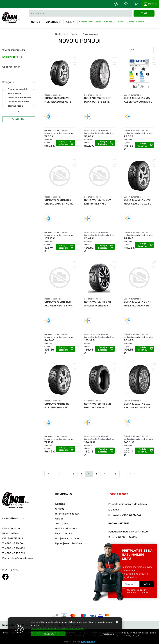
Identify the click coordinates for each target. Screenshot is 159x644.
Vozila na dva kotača (21, 102)
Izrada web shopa (72, 642)
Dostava (121, 22)
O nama (131, 22)
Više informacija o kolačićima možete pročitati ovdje (57, 629)
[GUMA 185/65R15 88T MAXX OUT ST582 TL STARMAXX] (105, 143)
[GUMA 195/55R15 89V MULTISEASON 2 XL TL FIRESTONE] (145, 245)
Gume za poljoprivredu (21, 98)
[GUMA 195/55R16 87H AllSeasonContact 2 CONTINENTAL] (105, 349)
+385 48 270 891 (15, 553)
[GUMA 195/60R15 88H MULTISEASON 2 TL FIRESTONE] (65, 449)
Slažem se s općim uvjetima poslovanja (138, 591)
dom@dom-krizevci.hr (25, 558)
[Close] (48, 634)
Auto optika (110, 22)
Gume (35, 22)
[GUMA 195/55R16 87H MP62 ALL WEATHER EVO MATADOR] (145, 349)
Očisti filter (19, 119)
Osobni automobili (21, 89)
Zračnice (52, 22)
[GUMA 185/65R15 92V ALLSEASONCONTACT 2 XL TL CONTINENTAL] (145, 145)
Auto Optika (62, 524)
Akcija (70, 22)
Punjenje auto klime (67, 538)
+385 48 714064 (15, 543)
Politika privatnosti (66, 529)
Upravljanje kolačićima (69, 543)
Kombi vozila (21, 93)
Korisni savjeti (86, 22)
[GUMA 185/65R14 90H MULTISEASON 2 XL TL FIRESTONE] (65, 143)
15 (115, 474)
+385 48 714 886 (15, 548)
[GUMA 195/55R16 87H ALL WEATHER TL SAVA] (65, 349)
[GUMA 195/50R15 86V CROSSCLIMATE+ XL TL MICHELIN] (65, 247)
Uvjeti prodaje (64, 533)
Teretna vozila (21, 106)
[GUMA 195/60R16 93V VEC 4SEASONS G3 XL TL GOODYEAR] (145, 451)
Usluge (99, 22)
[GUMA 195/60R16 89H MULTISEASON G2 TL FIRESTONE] (105, 451)
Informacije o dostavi (68, 514)
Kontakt (141, 22)
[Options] (108, 634)
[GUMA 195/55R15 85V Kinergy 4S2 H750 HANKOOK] (105, 247)
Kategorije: (9, 82)
